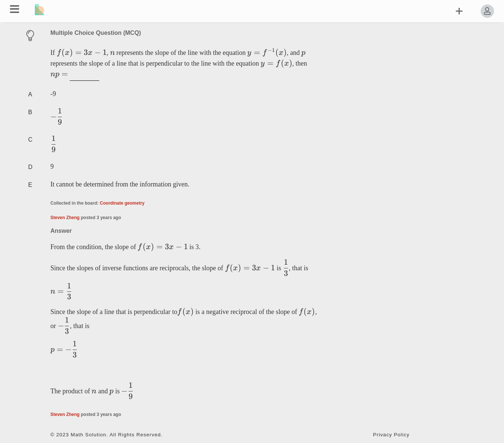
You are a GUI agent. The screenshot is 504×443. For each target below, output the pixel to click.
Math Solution (89, 435)
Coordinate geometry (122, 203)
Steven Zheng (65, 218)
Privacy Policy (391, 435)
